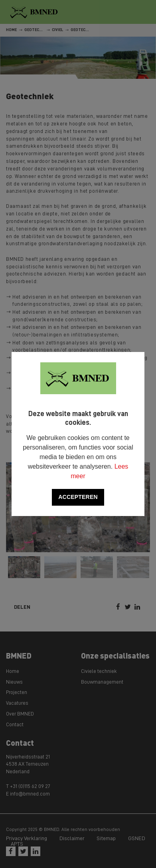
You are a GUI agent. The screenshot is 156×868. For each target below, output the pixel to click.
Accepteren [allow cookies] (78, 497)
